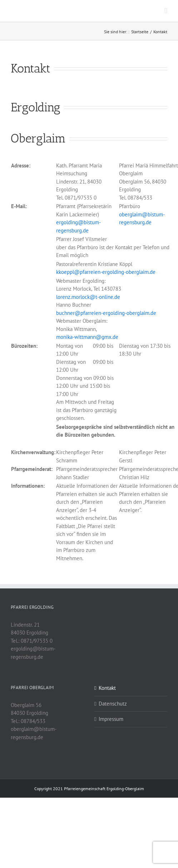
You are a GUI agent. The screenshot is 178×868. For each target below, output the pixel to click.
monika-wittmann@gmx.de (87, 337)
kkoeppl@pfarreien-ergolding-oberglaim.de (106, 272)
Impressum (111, 719)
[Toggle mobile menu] (166, 11)
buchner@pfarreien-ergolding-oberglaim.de (106, 313)
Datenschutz (113, 704)
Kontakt (107, 688)
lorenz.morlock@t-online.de (88, 297)
